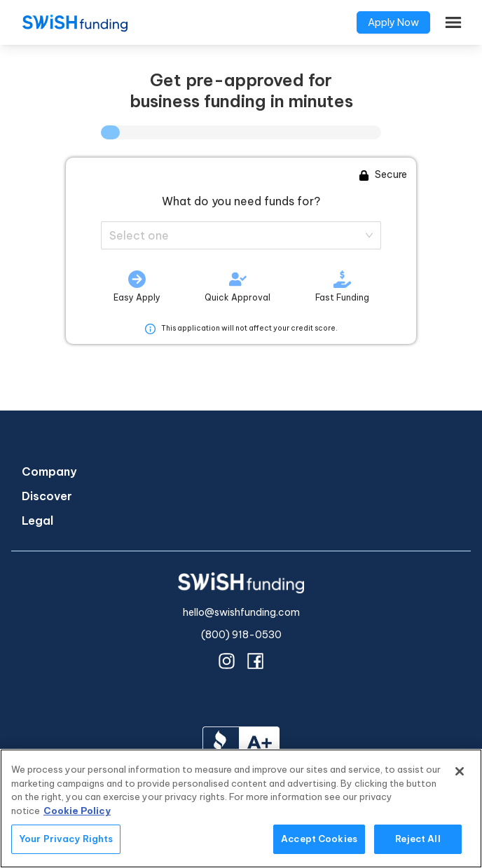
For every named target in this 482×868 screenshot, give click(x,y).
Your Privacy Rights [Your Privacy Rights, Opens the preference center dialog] (66, 839)
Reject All (418, 839)
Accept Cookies (319, 839)
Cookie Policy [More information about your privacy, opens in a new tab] (77, 811)
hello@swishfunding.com (241, 612)
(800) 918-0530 (241, 635)
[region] (241, 808)
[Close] (460, 771)
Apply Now (393, 22)
